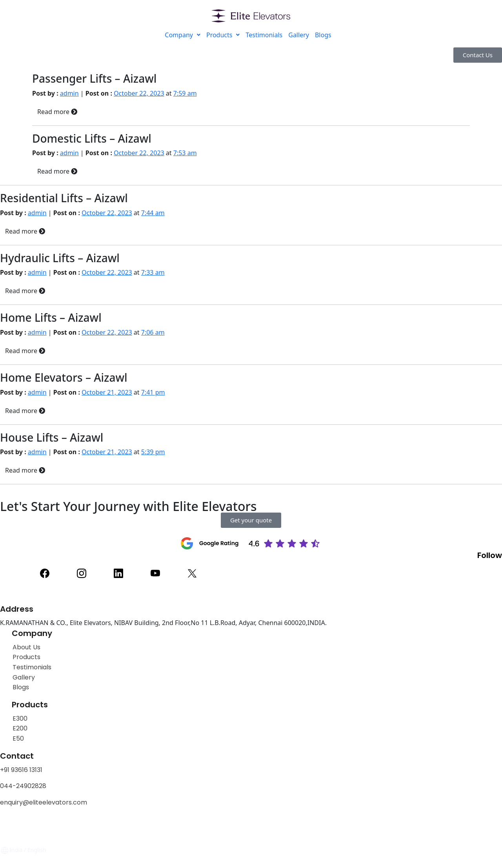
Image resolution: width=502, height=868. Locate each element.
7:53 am (185, 153)
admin (69, 93)
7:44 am (153, 213)
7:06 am (153, 332)
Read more (57, 112)
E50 (18, 738)
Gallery (299, 35)
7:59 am (185, 93)
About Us (26, 647)
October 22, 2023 (139, 93)
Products (223, 35)
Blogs (323, 35)
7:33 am (153, 272)
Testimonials (264, 35)
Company (183, 35)
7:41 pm (153, 392)
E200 (20, 728)
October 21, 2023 (107, 392)
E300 (20, 719)
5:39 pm (153, 452)
